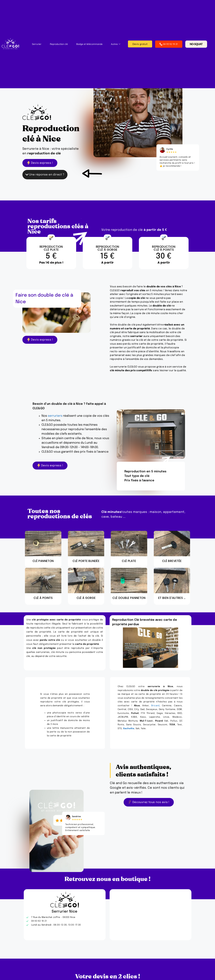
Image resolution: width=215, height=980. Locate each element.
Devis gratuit (140, 44)
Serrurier (37, 44)
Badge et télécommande (89, 44)
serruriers (55, 416)
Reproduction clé (59, 44)
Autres (116, 44)
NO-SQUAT (196, 44)
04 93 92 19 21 (169, 44)
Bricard (155, 706)
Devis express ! (40, 163)
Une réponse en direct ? (45, 175)
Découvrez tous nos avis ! (149, 802)
